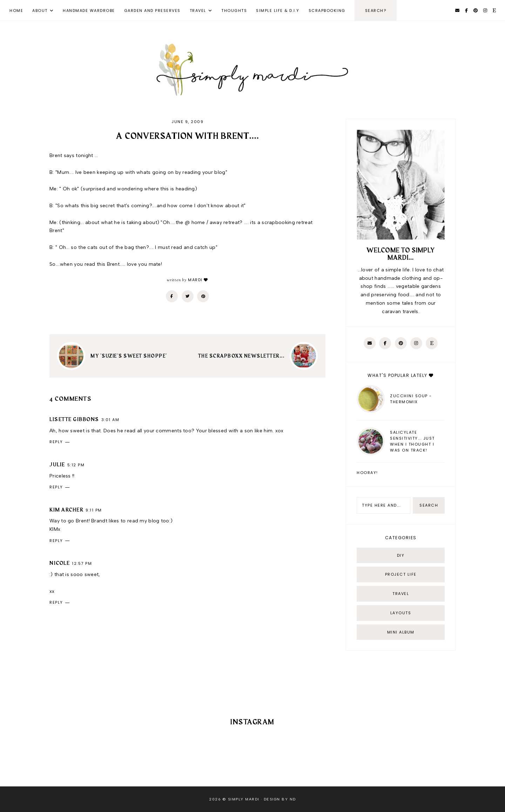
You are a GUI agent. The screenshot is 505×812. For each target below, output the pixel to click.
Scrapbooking (327, 11)
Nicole (60, 563)
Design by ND (280, 799)
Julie (57, 465)
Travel (198, 11)
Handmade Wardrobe (89, 11)
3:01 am (110, 420)
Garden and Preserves (152, 11)
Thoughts (234, 11)
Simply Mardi (244, 799)
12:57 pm (82, 563)
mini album (401, 632)
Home (16, 11)
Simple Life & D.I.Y (278, 11)
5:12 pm (76, 465)
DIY (401, 555)
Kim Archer (66, 510)
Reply (56, 442)
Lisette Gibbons (74, 420)
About (40, 11)
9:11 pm (94, 510)
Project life (401, 574)
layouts (401, 613)
